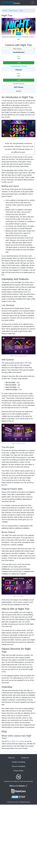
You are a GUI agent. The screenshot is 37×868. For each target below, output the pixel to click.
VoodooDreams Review (19, 66)
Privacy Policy (19, 771)
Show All (19, 91)
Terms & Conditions (18, 766)
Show (18, 34)
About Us (11, 758)
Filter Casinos (17, 49)
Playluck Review (19, 84)
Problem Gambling (18, 762)
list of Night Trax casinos (16, 741)
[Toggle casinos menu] (33, 3)
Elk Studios (18, 37)
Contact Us (25, 758)
